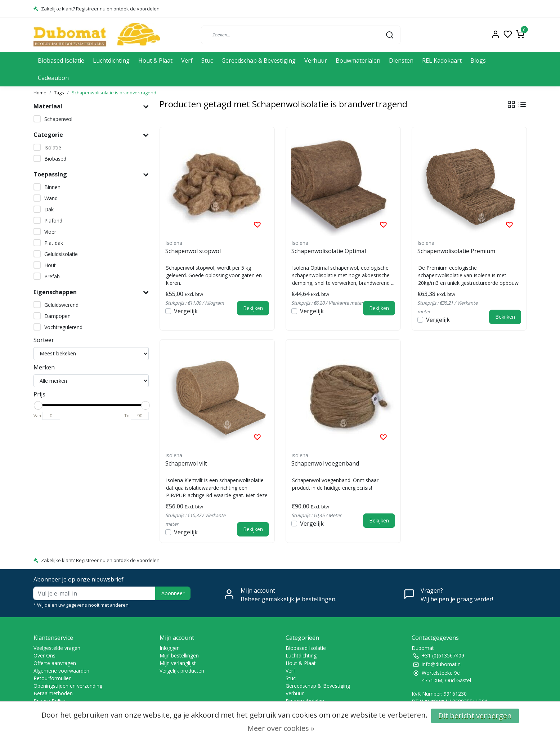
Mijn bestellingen (179, 655)
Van (37, 416)
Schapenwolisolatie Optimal (329, 251)
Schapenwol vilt (186, 463)
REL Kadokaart (442, 60)
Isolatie (53, 147)
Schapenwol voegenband (325, 463)
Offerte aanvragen (55, 663)
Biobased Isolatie (61, 60)
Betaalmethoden (53, 693)
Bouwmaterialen (358, 60)
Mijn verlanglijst (178, 663)
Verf (187, 60)
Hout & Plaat (155, 60)
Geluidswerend (61, 305)
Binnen (52, 187)
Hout (50, 265)
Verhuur (316, 60)
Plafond (53, 221)
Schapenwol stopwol (193, 251)
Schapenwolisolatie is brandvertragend (114, 93)
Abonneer (173, 593)
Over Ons (44, 655)
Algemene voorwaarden (61, 671)
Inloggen (170, 648)
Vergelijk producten (182, 671)
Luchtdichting (111, 60)
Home (40, 93)
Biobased (55, 159)
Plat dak (54, 243)
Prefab (52, 276)
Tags (59, 93)
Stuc (207, 60)
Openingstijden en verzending (68, 686)
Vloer (50, 232)
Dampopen (57, 316)
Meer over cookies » (281, 728)
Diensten (401, 60)
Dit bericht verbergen (475, 716)
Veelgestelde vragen (57, 648)
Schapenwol (58, 119)
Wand (51, 198)
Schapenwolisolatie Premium (456, 251)
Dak (49, 209)
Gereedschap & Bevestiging (259, 60)
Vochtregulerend (63, 327)
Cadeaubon (53, 78)
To (127, 416)
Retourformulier (52, 678)
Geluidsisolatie (61, 254)
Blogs (478, 60)
